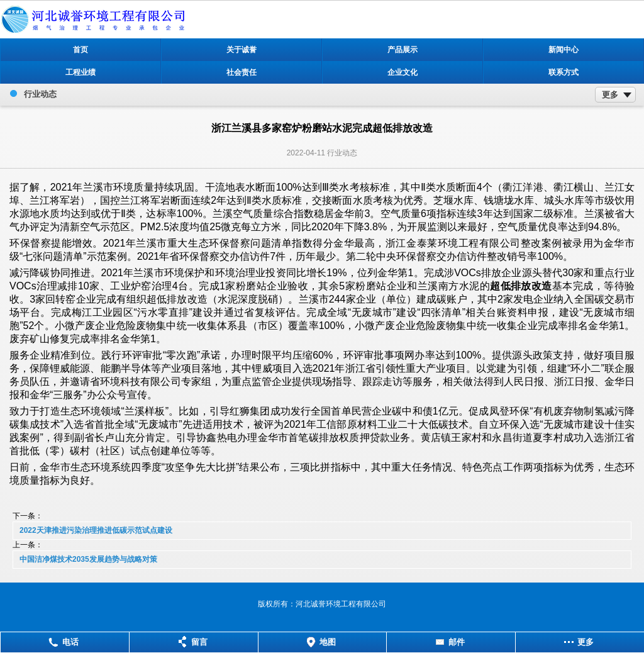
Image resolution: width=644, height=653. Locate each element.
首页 (80, 50)
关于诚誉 (241, 50)
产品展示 (402, 50)
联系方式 (563, 72)
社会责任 (241, 72)
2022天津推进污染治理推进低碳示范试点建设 (96, 530)
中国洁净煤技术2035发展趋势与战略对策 (88, 559)
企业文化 (402, 72)
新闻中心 (563, 50)
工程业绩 (80, 72)
